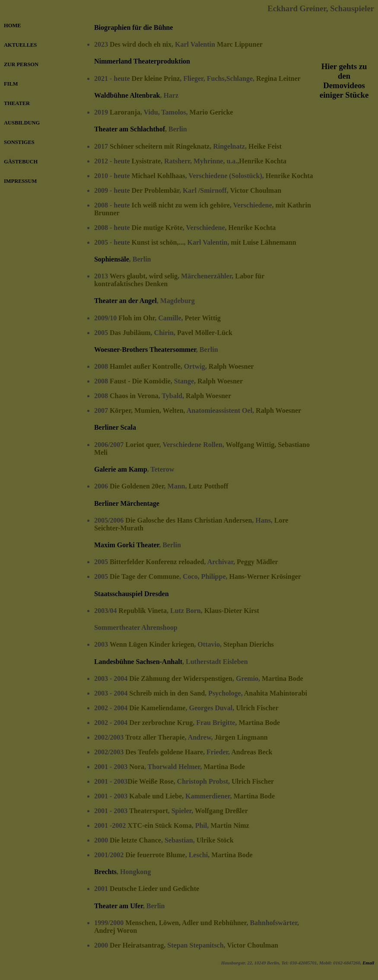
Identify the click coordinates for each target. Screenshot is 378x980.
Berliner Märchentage (127, 503)
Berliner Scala (115, 427)
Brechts (105, 872)
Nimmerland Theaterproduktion (142, 61)
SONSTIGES (19, 142)
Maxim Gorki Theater (127, 545)
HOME (12, 26)
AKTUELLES (20, 45)
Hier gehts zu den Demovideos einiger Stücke (344, 81)
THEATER (17, 103)
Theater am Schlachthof (130, 129)
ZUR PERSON (21, 64)
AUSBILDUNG (22, 123)
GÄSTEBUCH (21, 162)
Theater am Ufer (119, 906)
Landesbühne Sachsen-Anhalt (138, 662)
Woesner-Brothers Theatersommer (145, 350)
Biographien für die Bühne (133, 27)
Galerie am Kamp (121, 469)
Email (368, 963)
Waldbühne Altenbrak (127, 95)
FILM (11, 84)
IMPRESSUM (20, 181)
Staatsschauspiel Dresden (132, 594)
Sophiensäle (112, 259)
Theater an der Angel (125, 301)
